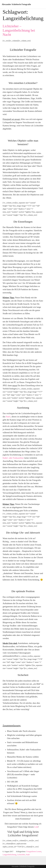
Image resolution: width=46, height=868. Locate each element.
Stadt (28, 855)
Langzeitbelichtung (9, 855)
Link (36, 827)
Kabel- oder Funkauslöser (13, 458)
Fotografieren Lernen (34, 852)
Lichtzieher (21, 855)
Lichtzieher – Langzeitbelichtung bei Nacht (19, 30)
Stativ (8, 417)
